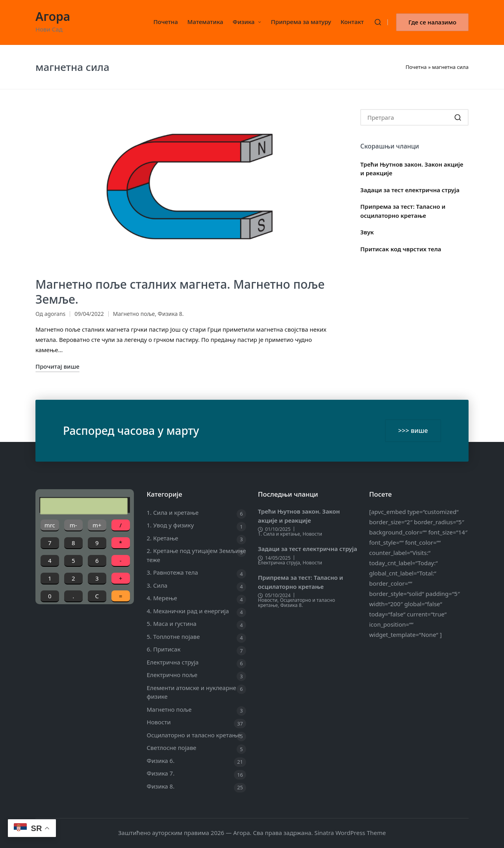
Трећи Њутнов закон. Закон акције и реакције (412, 169)
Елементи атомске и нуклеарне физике (192, 692)
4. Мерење (162, 598)
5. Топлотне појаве (173, 636)
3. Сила (157, 585)
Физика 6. (161, 761)
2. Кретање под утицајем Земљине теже (196, 555)
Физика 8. (171, 314)
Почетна (416, 67)
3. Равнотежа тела (172, 572)
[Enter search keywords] (414, 117)
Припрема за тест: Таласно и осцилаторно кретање (403, 211)
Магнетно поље (134, 314)
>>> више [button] (413, 430)
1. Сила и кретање (173, 512)
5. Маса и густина (172, 623)
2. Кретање (163, 538)
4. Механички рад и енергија (188, 611)
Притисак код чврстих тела (401, 249)
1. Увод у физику (170, 525)
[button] (432, 22)
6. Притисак (164, 649)
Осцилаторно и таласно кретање (194, 735)
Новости (159, 722)
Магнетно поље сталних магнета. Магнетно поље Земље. (180, 292)
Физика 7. (161, 773)
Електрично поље (172, 675)
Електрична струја (173, 662)
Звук (367, 232)
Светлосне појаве (172, 748)
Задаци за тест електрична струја (410, 190)
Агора (53, 16)
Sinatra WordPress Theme (350, 833)
